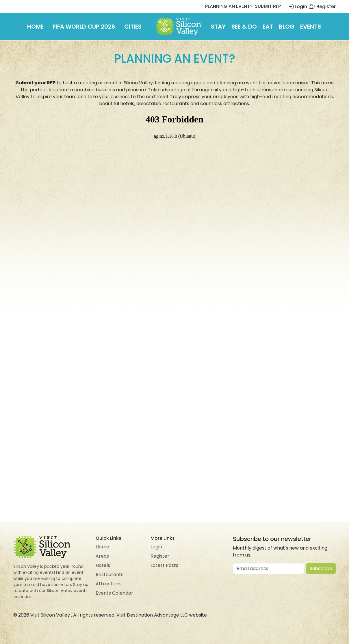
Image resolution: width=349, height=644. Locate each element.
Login (298, 6)
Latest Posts (164, 565)
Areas (102, 556)
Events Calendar (114, 593)
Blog (287, 27)
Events (311, 27)
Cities (133, 27)
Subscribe (321, 568)
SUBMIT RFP (268, 6)
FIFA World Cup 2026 (84, 27)
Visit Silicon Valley (50, 615)
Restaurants (109, 575)
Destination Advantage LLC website (167, 615)
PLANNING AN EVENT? (229, 6)
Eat (268, 27)
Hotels (103, 565)
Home (35, 27)
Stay (218, 27)
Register (323, 6)
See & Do (244, 27)
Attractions (109, 584)
